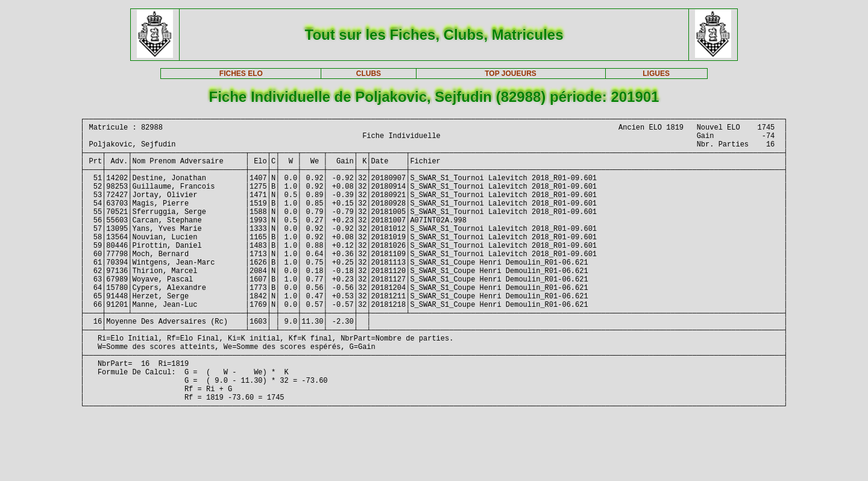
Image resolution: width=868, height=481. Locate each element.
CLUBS (369, 74)
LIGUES (656, 74)
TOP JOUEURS (511, 74)
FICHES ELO (241, 74)
